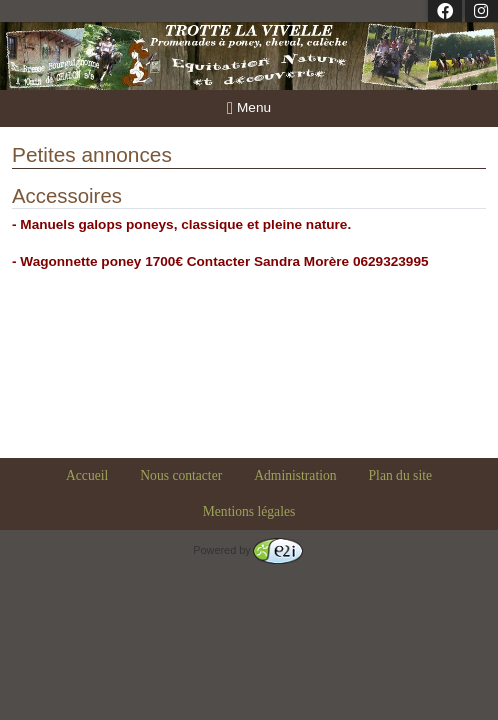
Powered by (247, 550)
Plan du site (400, 475)
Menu (249, 108)
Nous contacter (181, 475)
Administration (295, 475)
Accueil (87, 475)
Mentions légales (249, 511)
